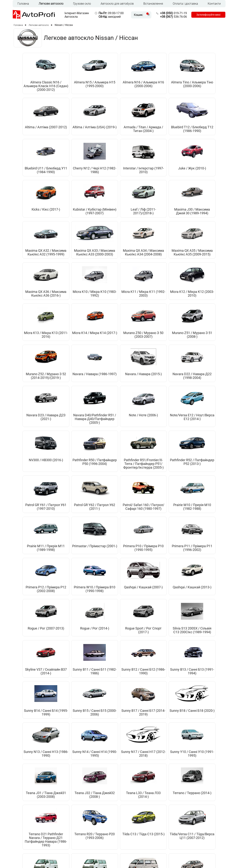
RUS (20, 852)
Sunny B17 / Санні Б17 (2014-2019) (102, 559)
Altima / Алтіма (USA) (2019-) (202, 84)
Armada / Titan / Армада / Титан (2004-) (36, 135)
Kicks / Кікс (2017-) (36, 176)
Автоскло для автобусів (117, 4)
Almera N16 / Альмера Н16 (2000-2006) (102, 86)
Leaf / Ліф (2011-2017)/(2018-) (102, 178)
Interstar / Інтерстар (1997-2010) (169, 135)
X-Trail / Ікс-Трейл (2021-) (119, 746)
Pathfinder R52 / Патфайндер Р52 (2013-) (136, 366)
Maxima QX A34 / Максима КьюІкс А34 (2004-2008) (36, 224)
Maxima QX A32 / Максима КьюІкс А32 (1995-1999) (169, 179)
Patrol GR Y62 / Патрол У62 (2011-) (202, 365)
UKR (28, 852)
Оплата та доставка (88, 838)
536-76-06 (172, 17)
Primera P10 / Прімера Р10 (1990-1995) (169, 422)
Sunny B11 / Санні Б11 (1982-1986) (136, 510)
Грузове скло (82, 4)
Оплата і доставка (185, 4)
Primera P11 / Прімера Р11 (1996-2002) (202, 422)
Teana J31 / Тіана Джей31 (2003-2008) (102, 602)
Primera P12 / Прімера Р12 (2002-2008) (36, 467)
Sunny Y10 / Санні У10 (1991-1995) (69, 600)
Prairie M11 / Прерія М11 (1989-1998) (102, 422)
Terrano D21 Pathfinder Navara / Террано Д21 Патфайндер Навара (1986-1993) (36, 652)
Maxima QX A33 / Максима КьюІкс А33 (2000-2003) (202, 179)
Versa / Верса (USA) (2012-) (69, 701)
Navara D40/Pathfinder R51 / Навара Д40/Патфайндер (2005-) (136, 318)
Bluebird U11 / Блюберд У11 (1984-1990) (102, 135)
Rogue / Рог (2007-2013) (169, 465)
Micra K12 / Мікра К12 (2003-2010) (202, 222)
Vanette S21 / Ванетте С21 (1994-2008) (202, 647)
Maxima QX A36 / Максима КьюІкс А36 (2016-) (102, 224)
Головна (23, 4)
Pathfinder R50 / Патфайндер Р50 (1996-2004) (69, 366)
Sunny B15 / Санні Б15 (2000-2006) (69, 559)
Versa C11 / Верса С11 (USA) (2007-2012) (102, 703)
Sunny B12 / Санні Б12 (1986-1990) (169, 510)
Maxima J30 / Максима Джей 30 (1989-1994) (136, 179)
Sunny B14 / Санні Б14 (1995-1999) (36, 559)
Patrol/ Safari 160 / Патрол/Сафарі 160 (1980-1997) (36, 422)
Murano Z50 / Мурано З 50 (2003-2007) (102, 269)
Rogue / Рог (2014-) (202, 464)
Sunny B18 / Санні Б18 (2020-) (136, 559)
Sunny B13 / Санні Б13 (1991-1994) (202, 510)
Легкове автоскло (51, 4)
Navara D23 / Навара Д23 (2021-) (102, 314)
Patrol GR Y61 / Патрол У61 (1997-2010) (169, 366)
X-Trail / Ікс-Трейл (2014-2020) (202, 701)
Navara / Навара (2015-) (36, 312)
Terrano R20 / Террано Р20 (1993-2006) (69, 647)
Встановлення (153, 4)
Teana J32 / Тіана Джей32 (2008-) (136, 600)
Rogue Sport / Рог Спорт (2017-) (36, 510)
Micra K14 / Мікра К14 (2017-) (69, 267)
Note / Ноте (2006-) (169, 310)
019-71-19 (172, 13)
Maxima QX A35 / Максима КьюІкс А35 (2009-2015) (69, 224)
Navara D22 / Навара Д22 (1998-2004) (69, 314)
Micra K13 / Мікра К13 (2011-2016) (36, 267)
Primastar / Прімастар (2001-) (136, 421)
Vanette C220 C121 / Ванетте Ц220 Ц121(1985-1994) (169, 647)
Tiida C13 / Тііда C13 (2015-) (102, 645)
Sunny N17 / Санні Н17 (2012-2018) (36, 600)
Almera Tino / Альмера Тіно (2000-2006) (136, 86)
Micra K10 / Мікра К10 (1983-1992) (136, 222)
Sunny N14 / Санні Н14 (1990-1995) (202, 559)
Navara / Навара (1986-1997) (202, 267)
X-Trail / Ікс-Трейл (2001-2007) (136, 701)
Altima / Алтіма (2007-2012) (169, 84)
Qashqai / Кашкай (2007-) (102, 465)
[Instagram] (213, 853)
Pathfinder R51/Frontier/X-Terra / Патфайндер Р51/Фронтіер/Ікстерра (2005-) (102, 372)
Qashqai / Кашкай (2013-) (136, 465)
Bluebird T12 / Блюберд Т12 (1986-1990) (69, 135)
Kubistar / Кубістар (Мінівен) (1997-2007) (69, 179)
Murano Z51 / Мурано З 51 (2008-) (136, 269)
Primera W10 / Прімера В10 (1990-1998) (69, 467)
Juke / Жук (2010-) (202, 131)
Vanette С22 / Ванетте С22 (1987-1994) (36, 703)
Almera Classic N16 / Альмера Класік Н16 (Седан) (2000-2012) (36, 88)
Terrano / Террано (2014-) (202, 600)
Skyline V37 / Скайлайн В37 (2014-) (102, 512)
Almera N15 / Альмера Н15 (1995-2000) (69, 86)
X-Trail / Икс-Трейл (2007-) (169, 701)
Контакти (214, 4)
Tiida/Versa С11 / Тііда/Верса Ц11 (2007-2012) (136, 647)
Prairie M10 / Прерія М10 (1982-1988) (69, 422)
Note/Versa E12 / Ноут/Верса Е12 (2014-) (202, 314)
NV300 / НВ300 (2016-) (36, 365)
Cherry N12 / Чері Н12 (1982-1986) (136, 133)
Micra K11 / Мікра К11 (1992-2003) (169, 222)
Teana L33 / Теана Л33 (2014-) (169, 600)
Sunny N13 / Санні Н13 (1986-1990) (169, 559)
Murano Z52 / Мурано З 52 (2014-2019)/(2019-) (169, 269)
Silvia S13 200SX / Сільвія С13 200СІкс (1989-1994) (69, 514)
